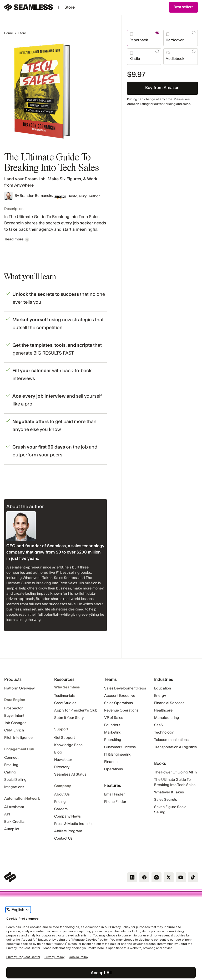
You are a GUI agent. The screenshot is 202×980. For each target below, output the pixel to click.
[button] (183, 7)
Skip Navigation (0, 2)
